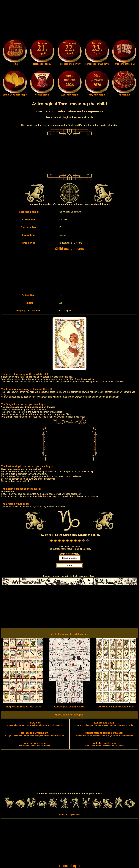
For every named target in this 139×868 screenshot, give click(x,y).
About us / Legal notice (69, 815)
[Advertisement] (69, 20)
